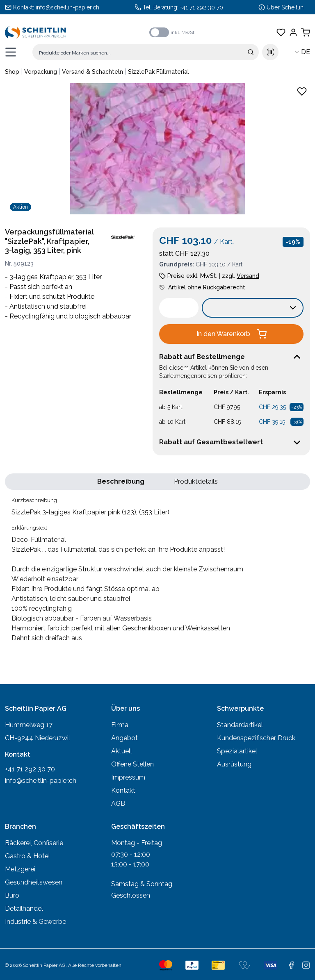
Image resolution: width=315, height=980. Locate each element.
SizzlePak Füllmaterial (159, 72)
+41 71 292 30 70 (202, 7)
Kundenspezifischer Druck (256, 738)
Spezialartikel (237, 751)
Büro (12, 895)
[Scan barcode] (270, 52)
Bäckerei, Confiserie (34, 843)
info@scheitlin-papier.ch (67, 7)
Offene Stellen (132, 764)
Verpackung (41, 72)
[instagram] (306, 965)
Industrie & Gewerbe (35, 922)
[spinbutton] (179, 308)
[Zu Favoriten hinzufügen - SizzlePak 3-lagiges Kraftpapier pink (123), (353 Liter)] (302, 91)
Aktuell (122, 751)
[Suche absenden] (251, 52)
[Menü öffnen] (11, 52)
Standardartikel (240, 725)
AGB (118, 804)
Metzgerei (20, 869)
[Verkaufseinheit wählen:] (253, 308)
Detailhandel (24, 908)
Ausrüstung (234, 764)
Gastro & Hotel (27, 856)
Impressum (128, 777)
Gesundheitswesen (34, 882)
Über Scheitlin (285, 7)
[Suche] (146, 52)
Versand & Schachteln (92, 72)
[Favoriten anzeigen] (281, 32)
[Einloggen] (293, 32)
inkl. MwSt (183, 32)
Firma (120, 725)
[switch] (159, 32)
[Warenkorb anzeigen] (306, 32)
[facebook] (291, 965)
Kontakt (123, 790)
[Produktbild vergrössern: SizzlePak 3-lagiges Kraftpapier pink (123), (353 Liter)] (157, 149)
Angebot (124, 738)
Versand (248, 276)
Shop (12, 72)
